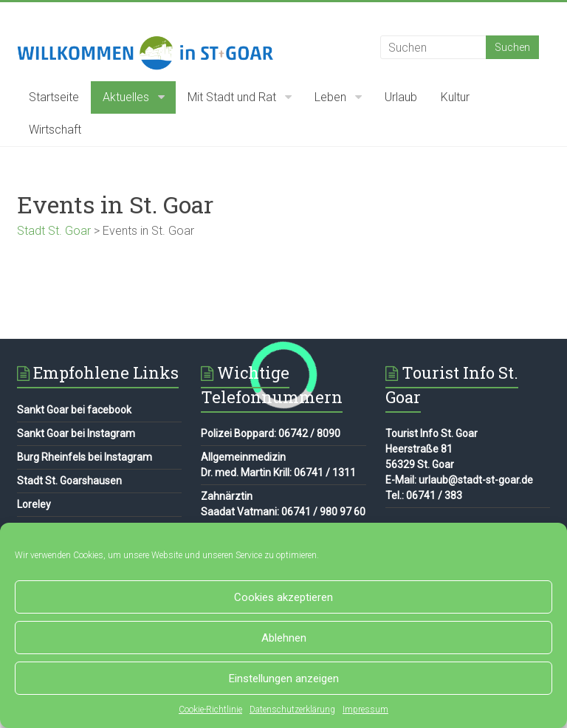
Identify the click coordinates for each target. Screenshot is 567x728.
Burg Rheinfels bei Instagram (85, 457)
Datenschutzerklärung (292, 710)
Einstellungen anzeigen (284, 679)
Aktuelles (126, 97)
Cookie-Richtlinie (210, 710)
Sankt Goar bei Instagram (76, 433)
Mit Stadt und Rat (232, 97)
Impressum (365, 710)
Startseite (54, 97)
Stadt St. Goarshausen (69, 481)
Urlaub (401, 97)
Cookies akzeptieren (283, 597)
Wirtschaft (55, 130)
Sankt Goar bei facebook (74, 410)
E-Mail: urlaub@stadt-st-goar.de (459, 480)
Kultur (455, 97)
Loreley (34, 504)
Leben (330, 97)
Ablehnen (284, 638)
